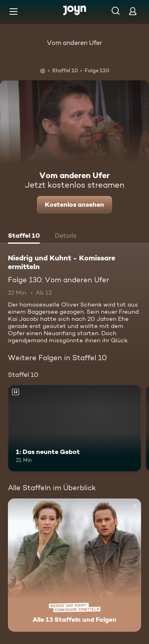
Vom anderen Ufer (74, 43)
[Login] (133, 11)
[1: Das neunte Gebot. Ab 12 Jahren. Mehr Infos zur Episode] (74, 428)
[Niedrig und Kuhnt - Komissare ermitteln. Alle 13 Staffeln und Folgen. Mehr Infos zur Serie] (74, 565)
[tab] (24, 237)
